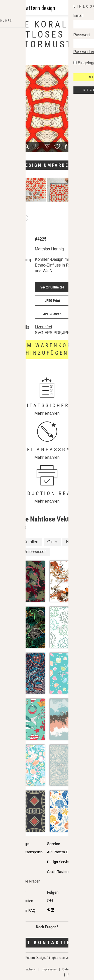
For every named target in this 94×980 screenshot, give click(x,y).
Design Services (60, 862)
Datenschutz (71, 969)
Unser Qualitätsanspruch (23, 852)
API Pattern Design (62, 852)
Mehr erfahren (47, 413)
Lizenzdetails (17, 327)
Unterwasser (35, 552)
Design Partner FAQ (20, 910)
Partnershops (14, 862)
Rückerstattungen (79, 975)
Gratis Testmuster (61, 872)
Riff (11, 552)
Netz (70, 542)
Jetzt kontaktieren (47, 942)
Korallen (31, 542)
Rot (11, 542)
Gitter (52, 542)
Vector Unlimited (52, 287)
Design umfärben (47, 165)
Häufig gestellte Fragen (22, 881)
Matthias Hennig (49, 249)
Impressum (49, 969)
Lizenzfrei (43, 327)
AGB (88, 969)
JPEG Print (52, 301)
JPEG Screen (52, 314)
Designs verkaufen (19, 901)
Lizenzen (11, 872)
